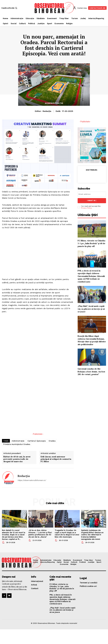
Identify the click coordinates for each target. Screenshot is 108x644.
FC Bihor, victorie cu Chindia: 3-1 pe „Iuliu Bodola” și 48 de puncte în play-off (92, 243)
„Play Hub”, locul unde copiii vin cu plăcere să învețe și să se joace (91, 309)
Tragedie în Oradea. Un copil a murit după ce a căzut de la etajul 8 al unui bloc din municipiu (67, 534)
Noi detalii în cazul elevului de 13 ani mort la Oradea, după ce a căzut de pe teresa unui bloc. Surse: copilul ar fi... (14, 535)
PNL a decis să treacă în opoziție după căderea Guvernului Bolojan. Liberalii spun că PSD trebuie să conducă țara (91, 276)
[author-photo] (4, 542)
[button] (10, 8)
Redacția (47, 111)
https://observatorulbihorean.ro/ (32, 480)
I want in (92, 201)
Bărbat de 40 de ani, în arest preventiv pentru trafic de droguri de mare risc (17, 459)
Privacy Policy (86, 208)
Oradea (52, 441)
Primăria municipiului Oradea (17, 444)
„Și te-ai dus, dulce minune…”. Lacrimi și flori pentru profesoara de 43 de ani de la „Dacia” (40, 534)
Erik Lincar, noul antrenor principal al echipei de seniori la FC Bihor (56, 459)
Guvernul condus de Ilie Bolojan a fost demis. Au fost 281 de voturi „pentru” (91, 371)
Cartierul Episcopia (37, 441)
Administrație (54, 103)
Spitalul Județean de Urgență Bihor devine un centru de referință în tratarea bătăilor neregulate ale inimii (92, 535)
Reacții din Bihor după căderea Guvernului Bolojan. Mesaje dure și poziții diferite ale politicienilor (92, 340)
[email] (92, 194)
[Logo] (54, 8)
